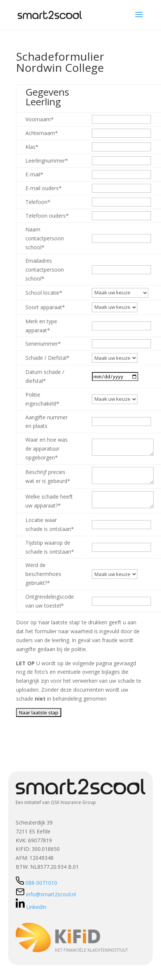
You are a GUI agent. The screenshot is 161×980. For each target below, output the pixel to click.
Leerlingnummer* (47, 161)
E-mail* (34, 174)
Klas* (32, 147)
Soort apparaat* (45, 307)
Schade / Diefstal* (47, 358)
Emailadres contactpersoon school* (45, 270)
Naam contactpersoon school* (45, 238)
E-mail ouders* (44, 188)
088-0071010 (36, 883)
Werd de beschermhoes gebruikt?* (43, 574)
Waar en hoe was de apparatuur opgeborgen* (47, 449)
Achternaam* (42, 133)
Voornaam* (40, 119)
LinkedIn (31, 907)
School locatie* (44, 293)
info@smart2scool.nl (46, 894)
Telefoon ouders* (47, 216)
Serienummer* (43, 344)
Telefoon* (38, 202)
